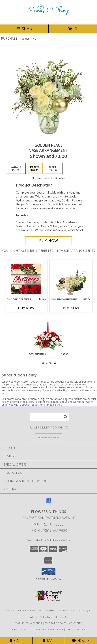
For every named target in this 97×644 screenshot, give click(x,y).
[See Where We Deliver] (49, 437)
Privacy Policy (22, 629)
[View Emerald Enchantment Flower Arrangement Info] (71, 279)
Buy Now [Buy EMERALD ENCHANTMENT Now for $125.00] (71, 308)
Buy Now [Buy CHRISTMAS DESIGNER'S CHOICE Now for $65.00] (26, 308)
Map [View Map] (49, 640)
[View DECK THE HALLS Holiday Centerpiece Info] (48, 334)
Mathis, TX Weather (29, 623)
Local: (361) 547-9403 (49, 530)
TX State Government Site (64, 623)
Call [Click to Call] (16, 640)
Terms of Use (76, 629)
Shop (24, 29)
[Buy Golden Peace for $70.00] (48, 241)
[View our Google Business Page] (49, 502)
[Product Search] (49, 417)
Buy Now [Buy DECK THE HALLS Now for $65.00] (49, 363)
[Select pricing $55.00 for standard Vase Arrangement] (16, 168)
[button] (48, 572)
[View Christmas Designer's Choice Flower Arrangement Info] (26, 279)
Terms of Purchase (50, 629)
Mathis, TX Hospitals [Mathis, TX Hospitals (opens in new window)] (60, 611)
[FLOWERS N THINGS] (49, 19)
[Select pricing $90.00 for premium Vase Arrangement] (53, 168)
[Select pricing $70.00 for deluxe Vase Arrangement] (34, 168)
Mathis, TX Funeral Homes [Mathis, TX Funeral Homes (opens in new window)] (23, 611)
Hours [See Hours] (81, 640)
